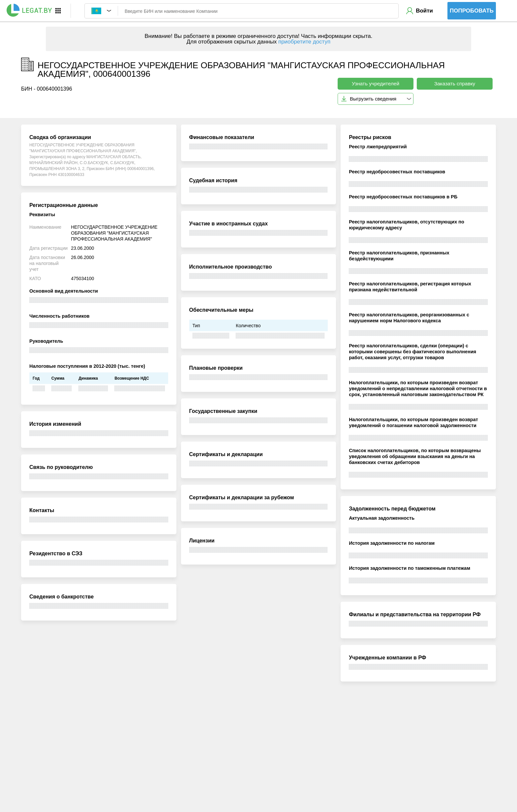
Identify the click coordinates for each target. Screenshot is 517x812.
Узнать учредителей (376, 84)
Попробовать (472, 11)
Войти (424, 11)
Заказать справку (455, 84)
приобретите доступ (304, 42)
